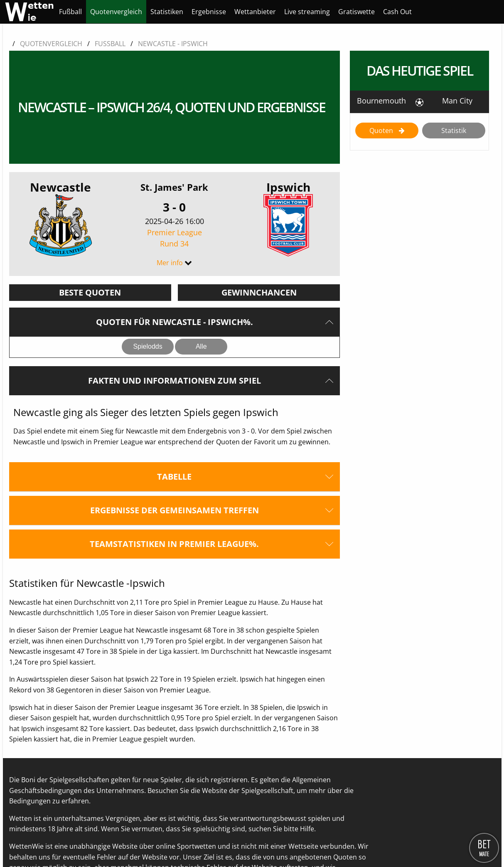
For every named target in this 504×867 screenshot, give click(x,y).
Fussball (110, 44)
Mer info (170, 190)
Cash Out (397, 12)
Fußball (70, 12)
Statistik (454, 131)
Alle (201, 273)
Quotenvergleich (116, 12)
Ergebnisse (209, 12)
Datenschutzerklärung (146, 842)
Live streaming (307, 12)
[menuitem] (70, 12)
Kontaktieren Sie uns (75, 842)
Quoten (382, 131)
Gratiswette (356, 12)
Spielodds (148, 273)
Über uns (24, 842)
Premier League (174, 165)
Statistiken (167, 12)
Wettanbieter (255, 12)
